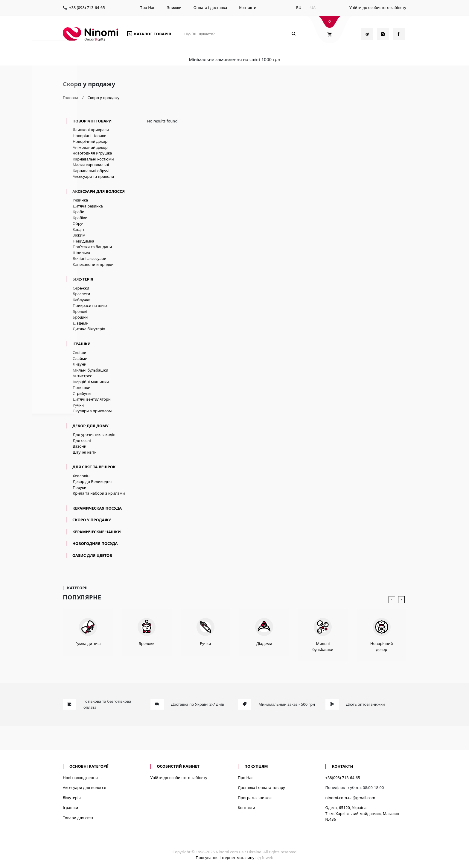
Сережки (81, 288)
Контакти (248, 7)
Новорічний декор (90, 141)
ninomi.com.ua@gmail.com (350, 798)
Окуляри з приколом (92, 411)
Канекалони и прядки (93, 264)
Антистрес (82, 376)
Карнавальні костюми (93, 159)
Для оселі (82, 440)
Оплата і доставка (210, 7)
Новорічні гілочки (90, 136)
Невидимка (83, 241)
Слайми (80, 358)
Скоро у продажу (92, 520)
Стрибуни (82, 393)
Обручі (79, 223)
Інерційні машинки (91, 382)
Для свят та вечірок (94, 467)
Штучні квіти (85, 452)
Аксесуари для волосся (99, 191)
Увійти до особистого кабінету (378, 7)
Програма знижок (255, 798)
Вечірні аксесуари (90, 258)
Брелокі (80, 311)
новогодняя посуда (95, 543)
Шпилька (81, 253)
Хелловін (81, 476)
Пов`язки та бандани (92, 247)
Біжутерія (83, 279)
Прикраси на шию (90, 305)
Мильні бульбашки (90, 370)
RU (299, 7)
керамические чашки (97, 532)
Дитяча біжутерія (89, 329)
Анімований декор (90, 147)
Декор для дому (90, 426)
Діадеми (81, 323)
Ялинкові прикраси (91, 130)
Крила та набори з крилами (99, 493)
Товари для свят (78, 818)
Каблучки (82, 300)
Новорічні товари (92, 121)
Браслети (81, 294)
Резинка (80, 200)
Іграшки (82, 344)
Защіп (78, 229)
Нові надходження (80, 778)
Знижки (174, 7)
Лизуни (80, 364)
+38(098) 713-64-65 (343, 778)
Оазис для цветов (92, 555)
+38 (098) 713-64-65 (87, 7)
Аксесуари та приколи (93, 176)
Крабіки (80, 218)
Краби (79, 212)
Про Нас (147, 7)
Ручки (78, 405)
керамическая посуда (97, 508)
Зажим (79, 235)
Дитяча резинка (88, 206)
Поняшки (82, 387)
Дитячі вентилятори (92, 399)
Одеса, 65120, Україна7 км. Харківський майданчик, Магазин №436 (362, 813)
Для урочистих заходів (94, 434)
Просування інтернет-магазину (225, 858)
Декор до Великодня (92, 481)
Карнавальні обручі (91, 171)
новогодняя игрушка (92, 153)
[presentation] (392, 600)
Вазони (80, 446)
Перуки (80, 487)
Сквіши (80, 352)
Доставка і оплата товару (261, 787)
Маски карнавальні (91, 165)
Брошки (80, 317)
